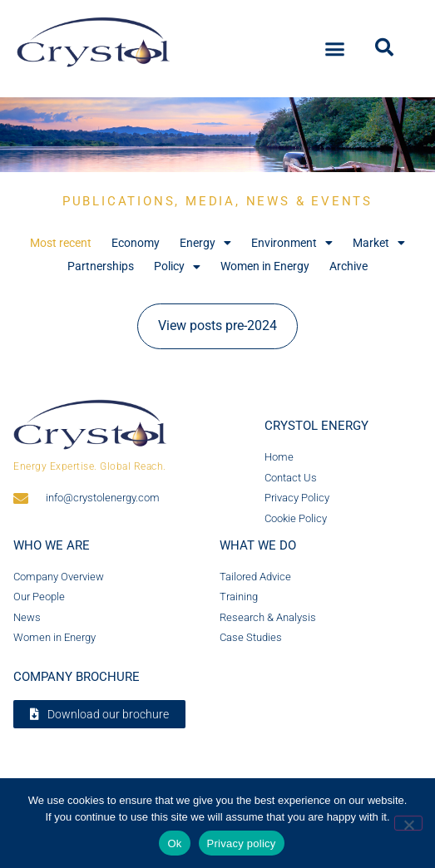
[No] (408, 823)
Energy (205, 243)
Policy (177, 266)
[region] (217, 135)
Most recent (61, 243)
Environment (292, 243)
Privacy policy (242, 843)
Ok (174, 843)
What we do (258, 545)
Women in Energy (265, 266)
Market (379, 243)
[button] (334, 47)
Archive (348, 266)
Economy (136, 243)
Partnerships (101, 266)
